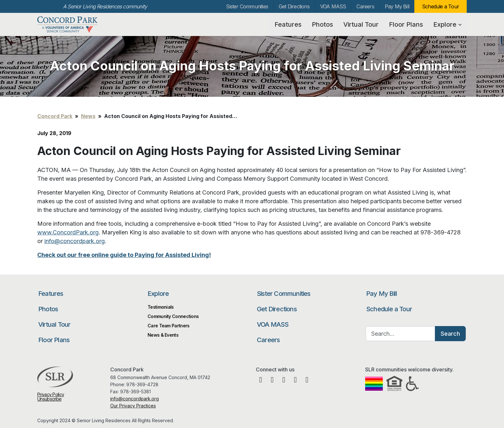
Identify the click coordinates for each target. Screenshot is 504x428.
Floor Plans (406, 24)
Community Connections (173, 316)
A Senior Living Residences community (105, 6)
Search (450, 334)
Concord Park (72, 24)
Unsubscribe (49, 399)
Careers (365, 6)
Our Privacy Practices (133, 406)
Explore (447, 24)
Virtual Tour (361, 24)
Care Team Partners (168, 326)
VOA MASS (333, 6)
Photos (322, 24)
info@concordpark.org (135, 399)
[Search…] (401, 334)
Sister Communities (247, 6)
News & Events (163, 335)
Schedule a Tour (441, 6)
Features (288, 24)
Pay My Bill (397, 6)
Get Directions (294, 6)
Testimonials (161, 307)
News (88, 116)
